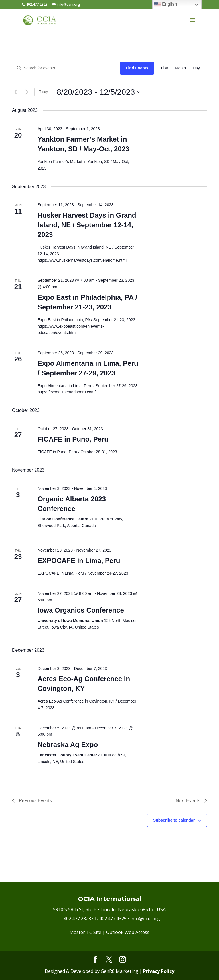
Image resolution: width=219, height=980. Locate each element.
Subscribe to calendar (174, 820)
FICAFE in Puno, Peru (73, 439)
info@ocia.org (145, 919)
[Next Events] (27, 92)
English (166, 5)
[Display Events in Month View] (180, 68)
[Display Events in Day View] (196, 68)
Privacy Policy (159, 971)
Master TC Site (85, 932)
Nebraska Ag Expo (68, 745)
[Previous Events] (15, 92)
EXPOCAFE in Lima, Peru (79, 561)
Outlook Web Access (128, 932)
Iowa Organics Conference (81, 610)
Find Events (137, 68)
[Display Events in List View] (164, 68)
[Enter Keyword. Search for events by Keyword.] (66, 68)
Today (43, 92)
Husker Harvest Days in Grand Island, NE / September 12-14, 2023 (87, 225)
